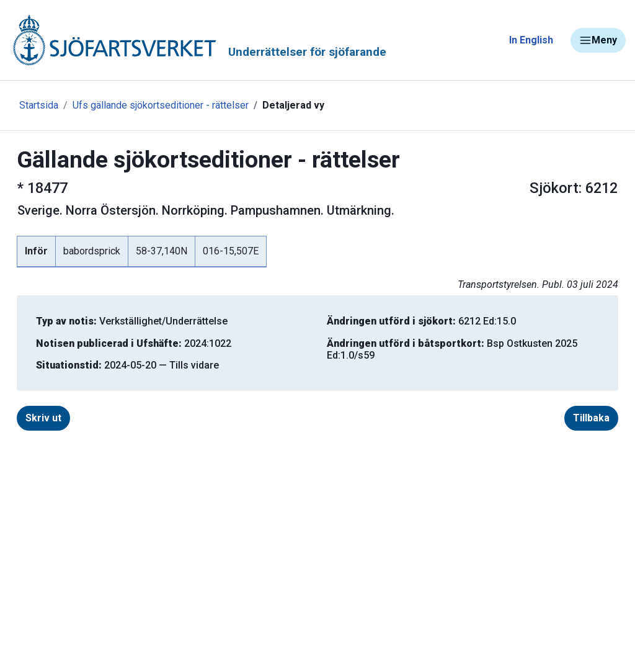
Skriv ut (43, 418)
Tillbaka (591, 418)
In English (531, 40)
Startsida (39, 105)
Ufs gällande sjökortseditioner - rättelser (161, 105)
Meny (598, 40)
